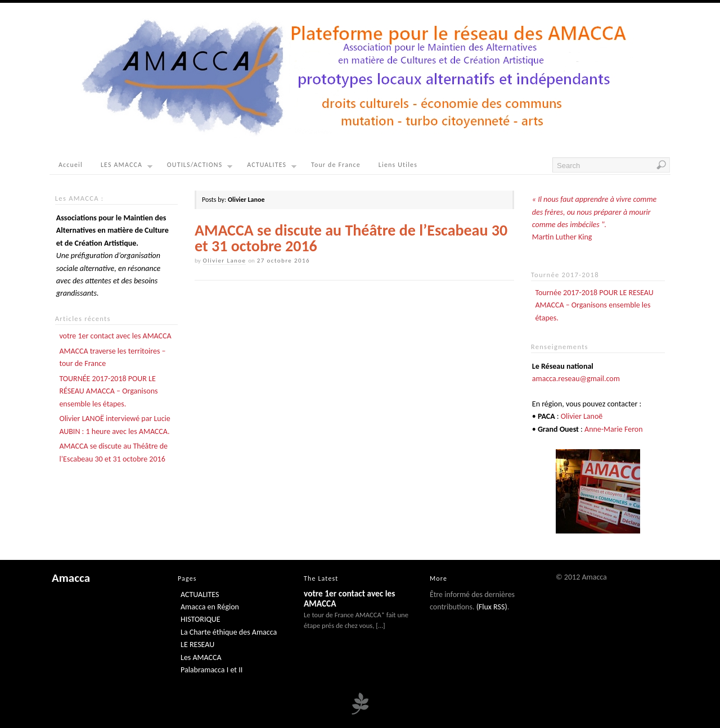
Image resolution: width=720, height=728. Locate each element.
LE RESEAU (197, 645)
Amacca (71, 578)
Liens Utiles (398, 165)
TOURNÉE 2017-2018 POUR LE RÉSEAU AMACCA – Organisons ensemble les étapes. (108, 391)
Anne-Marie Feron (614, 429)
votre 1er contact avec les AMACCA (115, 336)
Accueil (71, 165)
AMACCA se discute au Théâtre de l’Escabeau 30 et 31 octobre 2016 (351, 238)
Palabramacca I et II (211, 670)
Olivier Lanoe (225, 261)
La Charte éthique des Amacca (229, 632)
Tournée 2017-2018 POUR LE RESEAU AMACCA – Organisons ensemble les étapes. (594, 305)
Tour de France (336, 165)
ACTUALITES (272, 168)
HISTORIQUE (201, 619)
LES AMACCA (127, 168)
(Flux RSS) (492, 607)
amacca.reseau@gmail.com (576, 379)
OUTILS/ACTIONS (200, 168)
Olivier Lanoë (582, 416)
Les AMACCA (201, 657)
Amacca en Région (210, 607)
